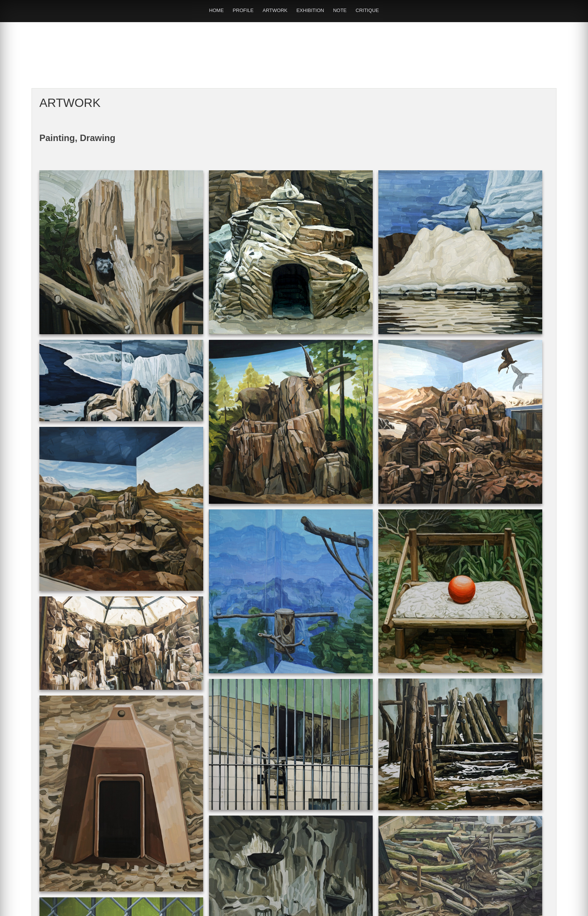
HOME (217, 10)
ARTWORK (275, 10)
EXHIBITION (310, 10)
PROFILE (243, 10)
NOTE (340, 10)
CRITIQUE (367, 10)
